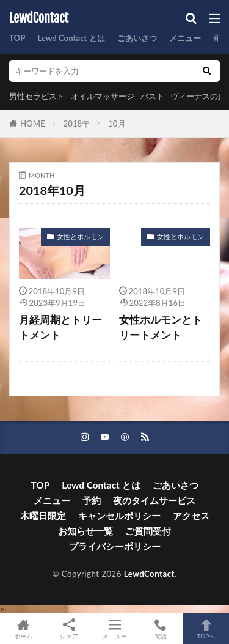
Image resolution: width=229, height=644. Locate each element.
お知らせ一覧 (85, 531)
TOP (17, 38)
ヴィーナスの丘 (198, 96)
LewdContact (39, 18)
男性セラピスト (37, 96)
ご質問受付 (148, 531)
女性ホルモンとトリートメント (161, 328)
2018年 (77, 124)
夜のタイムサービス (154, 500)
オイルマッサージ (103, 96)
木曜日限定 (43, 516)
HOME (33, 124)
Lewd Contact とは (71, 38)
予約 (92, 500)
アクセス (191, 516)
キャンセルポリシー (119, 516)
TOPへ (206, 629)
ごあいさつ (137, 38)
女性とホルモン (80, 236)
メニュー (185, 38)
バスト (152, 96)
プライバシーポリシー (115, 546)
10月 (117, 124)
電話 (160, 629)
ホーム (23, 629)
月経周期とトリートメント (60, 328)
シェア (69, 629)
